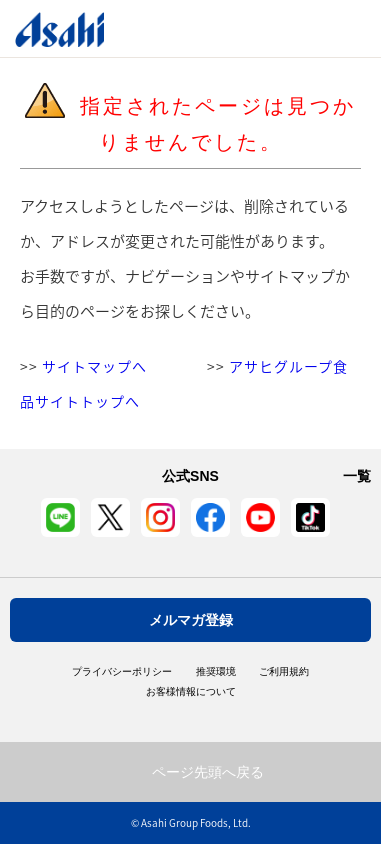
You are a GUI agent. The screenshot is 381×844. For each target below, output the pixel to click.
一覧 (357, 476)
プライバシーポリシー (122, 672)
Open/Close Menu (308, 28)
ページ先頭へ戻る (208, 772)
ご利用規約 (284, 672)
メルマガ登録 (191, 620)
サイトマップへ (94, 366)
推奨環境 (216, 672)
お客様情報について (191, 692)
